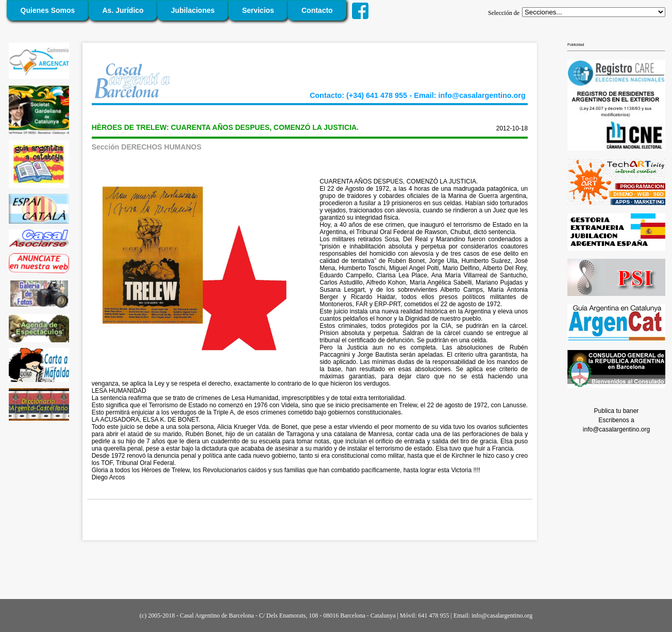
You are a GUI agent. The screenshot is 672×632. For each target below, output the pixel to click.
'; (594, 12)
